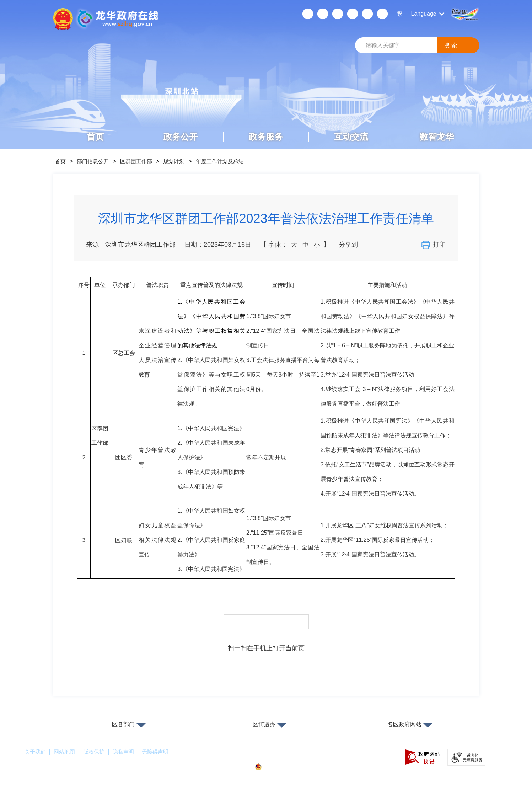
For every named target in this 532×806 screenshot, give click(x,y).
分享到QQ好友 (409, 245)
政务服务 (266, 137)
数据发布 (382, 14)
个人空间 (308, 14)
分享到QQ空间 (397, 245)
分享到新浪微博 (385, 245)
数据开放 (367, 14)
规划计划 (183, 161)
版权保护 (99, 752)
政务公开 (181, 137)
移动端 (323, 14)
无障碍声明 (165, 752)
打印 (434, 245)
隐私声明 (131, 752)
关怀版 (353, 14)
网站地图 (68, 752)
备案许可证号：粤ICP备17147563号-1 (303, 755)
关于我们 (36, 752)
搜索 (451, 45)
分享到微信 (372, 245)
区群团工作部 (143, 161)
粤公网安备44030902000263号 (299, 767)
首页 (95, 137)
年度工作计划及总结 (232, 161)
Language (424, 14)
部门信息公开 (96, 161)
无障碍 (338, 14)
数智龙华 (437, 137)
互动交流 (351, 137)
